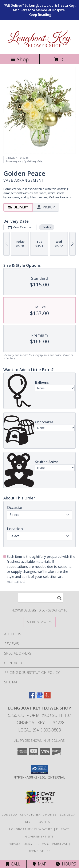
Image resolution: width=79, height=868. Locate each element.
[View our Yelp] (47, 697)
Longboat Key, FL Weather (31, 829)
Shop (20, 59)
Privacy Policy (21, 844)
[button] (39, 770)
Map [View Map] (40, 864)
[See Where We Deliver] (40, 622)
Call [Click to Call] (13, 864)
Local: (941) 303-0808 (40, 730)
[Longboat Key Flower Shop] (39, 48)
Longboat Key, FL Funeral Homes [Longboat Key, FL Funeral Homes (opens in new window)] (29, 814)
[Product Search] (40, 598)
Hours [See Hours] (66, 864)
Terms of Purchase (52, 844)
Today (47, 227)
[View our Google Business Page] (40, 697)
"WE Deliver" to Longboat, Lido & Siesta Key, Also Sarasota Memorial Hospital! (40, 10)
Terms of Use (40, 851)
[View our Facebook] (32, 697)
